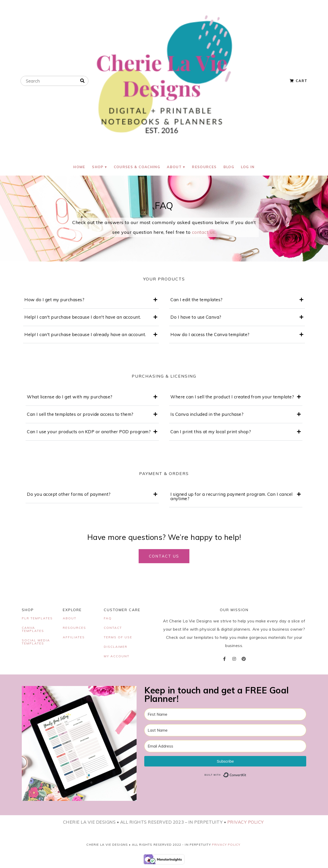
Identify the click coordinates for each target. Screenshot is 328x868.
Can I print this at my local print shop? (211, 433)
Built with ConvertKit (246, 776)
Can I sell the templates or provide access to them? (80, 415)
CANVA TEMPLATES (33, 630)
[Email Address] (225, 747)
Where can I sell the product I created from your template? (232, 398)
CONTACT (113, 628)
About (174, 167)
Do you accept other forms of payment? (69, 495)
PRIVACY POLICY (246, 823)
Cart (299, 81)
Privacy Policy (226, 846)
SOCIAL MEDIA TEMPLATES (36, 643)
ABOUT (70, 619)
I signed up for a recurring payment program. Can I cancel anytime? (232, 497)
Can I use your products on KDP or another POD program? (89, 433)
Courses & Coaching (136, 167)
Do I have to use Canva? (196, 318)
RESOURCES (74, 628)
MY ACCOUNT (117, 657)
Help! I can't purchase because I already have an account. (85, 335)
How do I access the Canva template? (210, 335)
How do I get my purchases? (54, 301)
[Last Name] (225, 731)
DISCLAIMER (116, 647)
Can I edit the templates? (197, 301)
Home (77, 167)
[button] (91, 301)
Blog (231, 167)
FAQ (108, 619)
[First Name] (225, 715)
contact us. (204, 233)
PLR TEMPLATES (37, 619)
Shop (96, 167)
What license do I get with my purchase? (70, 398)
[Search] (82, 81)
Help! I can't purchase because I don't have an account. (83, 318)
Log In (250, 167)
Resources (205, 167)
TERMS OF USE (118, 638)
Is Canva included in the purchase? (207, 415)
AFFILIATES (74, 638)
